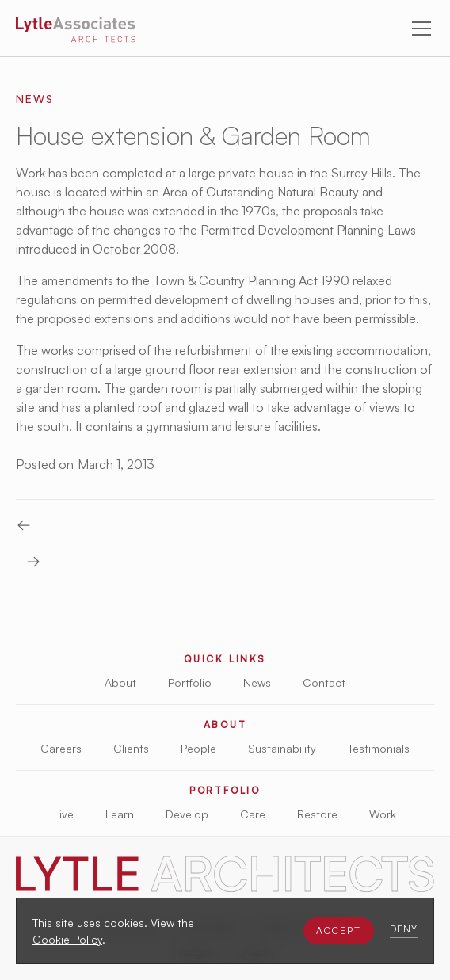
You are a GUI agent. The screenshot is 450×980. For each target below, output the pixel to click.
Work (383, 814)
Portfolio (190, 683)
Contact (324, 683)
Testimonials (379, 748)
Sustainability (282, 748)
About (120, 683)
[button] (339, 931)
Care (253, 814)
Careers (61, 748)
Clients (131, 748)
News (257, 683)
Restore (317, 814)
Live (64, 814)
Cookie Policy (67, 939)
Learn (120, 814)
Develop (187, 814)
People (198, 748)
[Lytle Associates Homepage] (75, 32)
